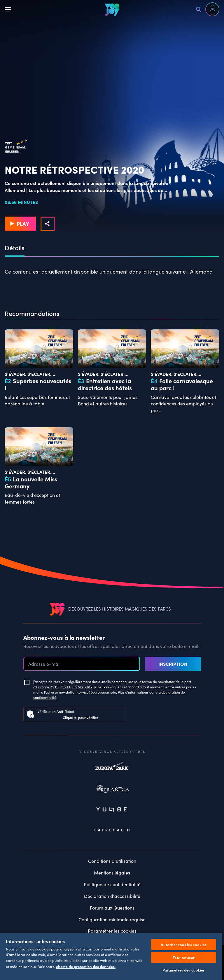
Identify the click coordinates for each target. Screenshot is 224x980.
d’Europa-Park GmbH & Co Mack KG (63, 687)
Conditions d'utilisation (112, 861)
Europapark (112, 769)
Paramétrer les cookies (112, 931)
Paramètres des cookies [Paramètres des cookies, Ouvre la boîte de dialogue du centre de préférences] (184, 970)
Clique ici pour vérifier (80, 717)
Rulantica (112, 789)
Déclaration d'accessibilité (112, 896)
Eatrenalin (112, 830)
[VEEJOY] (112, 9)
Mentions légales (112, 873)
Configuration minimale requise (112, 919)
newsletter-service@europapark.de (87, 692)
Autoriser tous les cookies (183, 944)
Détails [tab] (15, 248)
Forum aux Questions (112, 908)
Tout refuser (184, 957)
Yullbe (112, 810)
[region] (111, 956)
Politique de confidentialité (112, 884)
